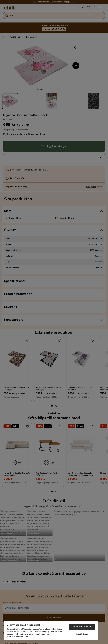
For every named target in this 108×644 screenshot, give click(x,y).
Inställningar (82, 634)
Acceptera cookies (82, 627)
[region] (51, 630)
